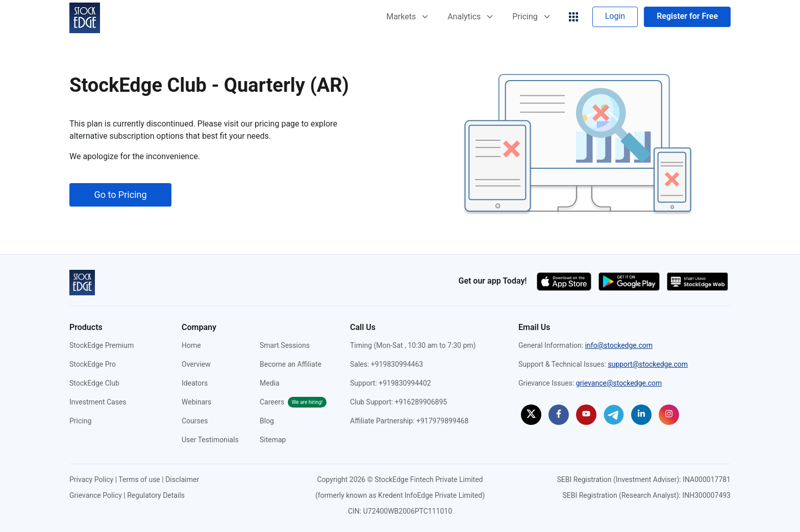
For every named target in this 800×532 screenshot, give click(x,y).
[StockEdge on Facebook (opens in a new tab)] (559, 415)
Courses (195, 421)
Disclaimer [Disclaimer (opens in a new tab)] (182, 479)
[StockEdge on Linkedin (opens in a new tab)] (641, 415)
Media (270, 383)
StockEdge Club (94, 383)
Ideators (195, 383)
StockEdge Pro (93, 364)
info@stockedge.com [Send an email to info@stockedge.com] (619, 345)
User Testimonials (210, 440)
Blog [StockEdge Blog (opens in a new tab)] (267, 421)
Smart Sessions (285, 345)
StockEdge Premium (102, 345)
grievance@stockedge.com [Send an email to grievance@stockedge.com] (619, 383)
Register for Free (687, 16)
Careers (293, 402)
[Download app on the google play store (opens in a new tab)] (630, 281)
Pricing (531, 17)
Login (615, 16)
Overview (196, 364)
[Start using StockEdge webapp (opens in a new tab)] (697, 281)
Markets (407, 17)
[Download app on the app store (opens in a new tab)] (565, 281)
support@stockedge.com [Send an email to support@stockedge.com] (648, 364)
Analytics (470, 17)
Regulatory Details (156, 495)
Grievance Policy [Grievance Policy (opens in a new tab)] (96, 495)
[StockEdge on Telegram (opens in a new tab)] (614, 414)
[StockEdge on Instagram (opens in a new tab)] (669, 415)
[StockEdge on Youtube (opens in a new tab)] (586, 415)
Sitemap (273, 440)
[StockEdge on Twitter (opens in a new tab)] (531, 415)
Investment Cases (98, 402)
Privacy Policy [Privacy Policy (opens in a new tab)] (91, 479)
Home (191, 345)
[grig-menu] (573, 17)
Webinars (196, 402)
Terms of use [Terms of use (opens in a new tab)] (139, 479)
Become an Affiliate (291, 364)
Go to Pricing (120, 195)
